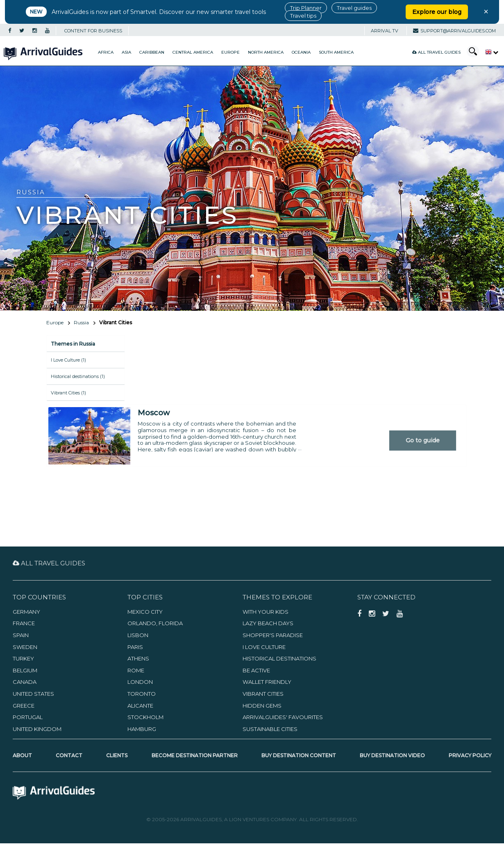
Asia (126, 52)
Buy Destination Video (392, 755)
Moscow (154, 413)
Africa (106, 52)
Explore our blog (437, 12)
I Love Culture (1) (68, 360)
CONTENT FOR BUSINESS (93, 31)
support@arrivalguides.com (454, 31)
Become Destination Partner (195, 755)
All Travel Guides (436, 52)
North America (266, 52)
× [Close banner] (486, 11)
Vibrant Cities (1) (68, 393)
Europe (230, 52)
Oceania (301, 52)
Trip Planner (306, 8)
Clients (117, 755)
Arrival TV (385, 31)
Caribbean (152, 52)
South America (336, 52)
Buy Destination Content (299, 755)
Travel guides (354, 8)
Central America (193, 52)
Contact (69, 755)
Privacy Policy (470, 755)
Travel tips (303, 16)
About (22, 755)
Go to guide (423, 440)
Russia (81, 322)
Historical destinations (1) (78, 376)
